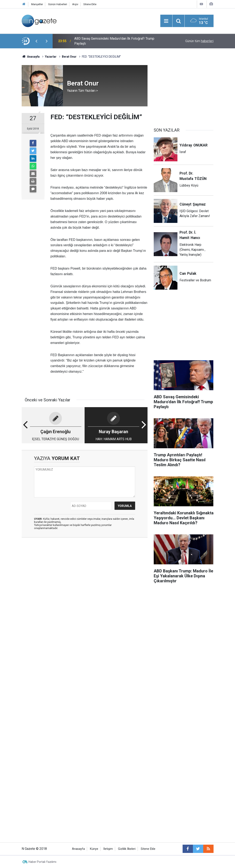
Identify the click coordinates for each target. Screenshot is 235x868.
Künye (94, 849)
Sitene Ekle (90, 4)
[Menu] (166, 21)
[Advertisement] (85, 573)
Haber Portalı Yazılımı (42, 862)
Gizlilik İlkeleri (127, 849)
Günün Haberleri (58, 4)
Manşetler (37, 4)
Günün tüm (199, 41)
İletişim (108, 849)
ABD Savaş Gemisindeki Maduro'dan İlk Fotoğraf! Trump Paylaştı (114, 41)
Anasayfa (78, 849)
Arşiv (75, 4)
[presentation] (37, 41)
